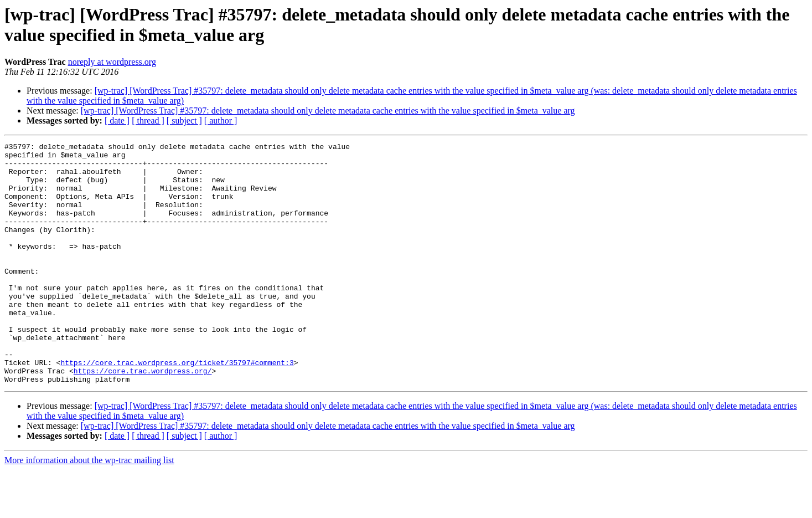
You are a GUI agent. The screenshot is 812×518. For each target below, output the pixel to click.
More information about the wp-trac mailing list (89, 508)
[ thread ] (148, 120)
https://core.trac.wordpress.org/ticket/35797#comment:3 (177, 407)
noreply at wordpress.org (112, 62)
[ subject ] (184, 120)
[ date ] (117, 120)
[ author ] (221, 120)
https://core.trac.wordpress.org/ (143, 417)
